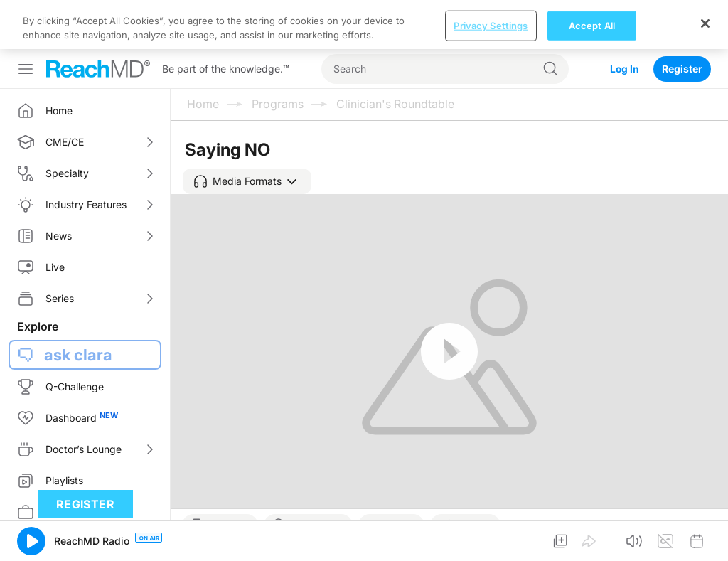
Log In (624, 69)
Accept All (592, 25)
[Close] (705, 23)
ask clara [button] (78, 355)
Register (682, 69)
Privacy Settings (491, 25)
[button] (247, 181)
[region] (364, 25)
